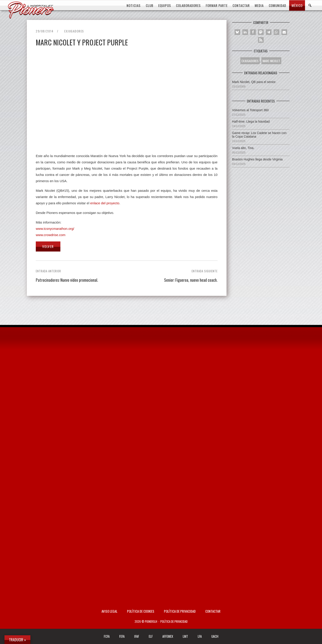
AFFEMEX (168, 636)
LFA (200, 636)
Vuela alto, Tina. (243, 148)
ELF (151, 636)
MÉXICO (297, 5)
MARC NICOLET (271, 61)
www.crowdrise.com (51, 235)
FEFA (122, 636)
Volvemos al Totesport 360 (250, 110)
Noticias (134, 5)
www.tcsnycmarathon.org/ (55, 229)
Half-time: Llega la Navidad (251, 122)
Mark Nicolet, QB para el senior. (254, 82)
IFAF (137, 636)
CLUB (150, 5)
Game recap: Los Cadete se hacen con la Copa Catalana (259, 135)
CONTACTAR (241, 5)
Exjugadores (74, 31)
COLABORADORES (188, 5)
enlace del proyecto (105, 203)
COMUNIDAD (278, 5)
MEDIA (259, 5)
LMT (185, 636)
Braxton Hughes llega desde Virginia (257, 159)
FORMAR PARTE (217, 5)
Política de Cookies (141, 611)
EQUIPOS (165, 5)
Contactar (213, 611)
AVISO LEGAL (109, 611)
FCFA (107, 636)
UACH (215, 636)
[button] (237, 32)
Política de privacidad (180, 611)
